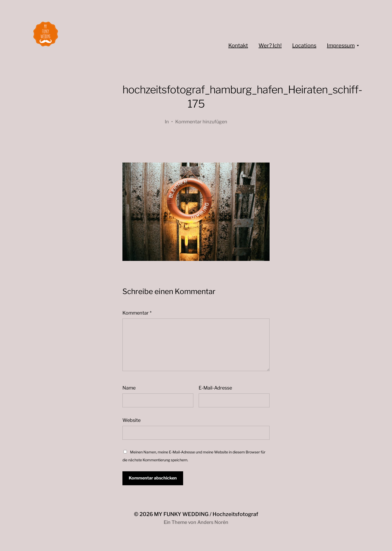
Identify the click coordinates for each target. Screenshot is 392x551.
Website (131, 420)
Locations (304, 46)
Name (129, 388)
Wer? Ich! (270, 46)
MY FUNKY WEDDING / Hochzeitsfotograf (206, 514)
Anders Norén (213, 522)
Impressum (341, 46)
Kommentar (137, 313)
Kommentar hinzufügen (201, 122)
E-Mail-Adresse (215, 388)
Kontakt (238, 46)
